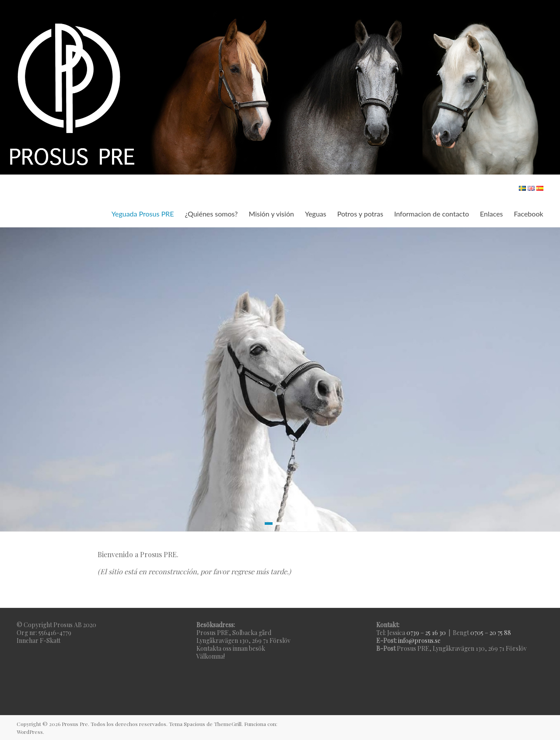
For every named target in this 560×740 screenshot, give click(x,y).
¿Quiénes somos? (211, 214)
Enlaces (492, 214)
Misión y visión (271, 214)
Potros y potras (360, 214)
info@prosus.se (419, 641)
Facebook (529, 214)
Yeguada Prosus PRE (143, 214)
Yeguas (316, 214)
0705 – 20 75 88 (491, 633)
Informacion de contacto (432, 214)
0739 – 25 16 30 (426, 633)
